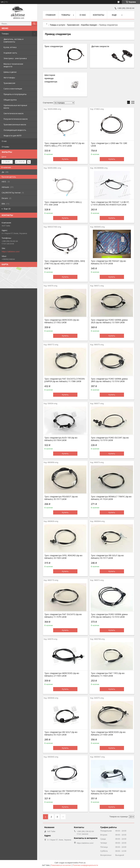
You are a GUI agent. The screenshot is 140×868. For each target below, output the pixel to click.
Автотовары (9, 78)
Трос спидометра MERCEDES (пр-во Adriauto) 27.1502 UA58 (62, 321)
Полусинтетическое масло (16, 119)
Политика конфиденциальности (85, 865)
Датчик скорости (100, 46)
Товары (5, 34)
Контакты (99, 15)
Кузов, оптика (10, 47)
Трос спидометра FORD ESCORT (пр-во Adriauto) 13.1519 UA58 (110, 439)
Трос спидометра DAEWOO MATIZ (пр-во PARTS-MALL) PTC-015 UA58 (64, 145)
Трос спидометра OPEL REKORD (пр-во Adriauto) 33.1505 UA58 (63, 557)
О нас (4, 141)
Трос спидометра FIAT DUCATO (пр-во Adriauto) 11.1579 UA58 (63, 616)
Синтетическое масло (14, 113)
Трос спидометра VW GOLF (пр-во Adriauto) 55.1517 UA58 (107, 557)
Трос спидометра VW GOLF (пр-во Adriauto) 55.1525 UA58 (61, 733)
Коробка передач (89, 25)
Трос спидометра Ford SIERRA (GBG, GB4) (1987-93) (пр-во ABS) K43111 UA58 (65, 262)
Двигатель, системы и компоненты (13, 40)
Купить (65, 159)
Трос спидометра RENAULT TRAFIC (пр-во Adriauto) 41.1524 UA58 (111, 498)
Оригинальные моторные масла (15, 107)
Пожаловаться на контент (61, 865)
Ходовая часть (10, 53)
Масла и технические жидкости (13, 65)
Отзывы (5, 147)
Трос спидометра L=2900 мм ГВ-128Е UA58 (109, 145)
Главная (51, 15)
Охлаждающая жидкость (15, 130)
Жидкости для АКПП (12, 136)
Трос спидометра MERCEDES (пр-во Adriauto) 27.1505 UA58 (62, 675)
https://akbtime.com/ (11, 251)
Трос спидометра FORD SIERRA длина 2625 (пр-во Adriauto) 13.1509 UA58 (109, 321)
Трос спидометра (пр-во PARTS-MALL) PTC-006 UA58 (63, 203)
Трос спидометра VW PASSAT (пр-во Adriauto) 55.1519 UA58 (108, 262)
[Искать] (34, 24)
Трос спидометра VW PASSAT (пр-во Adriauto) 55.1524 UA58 (108, 792)
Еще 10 (7, 209)
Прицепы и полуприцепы (15, 94)
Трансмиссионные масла (15, 124)
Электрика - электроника (15, 58)
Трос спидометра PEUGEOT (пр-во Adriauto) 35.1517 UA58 (61, 498)
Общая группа (10, 100)
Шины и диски (10, 72)
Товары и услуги (57, 25)
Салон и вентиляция (13, 89)
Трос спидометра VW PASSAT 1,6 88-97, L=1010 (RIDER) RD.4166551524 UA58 (110, 203)
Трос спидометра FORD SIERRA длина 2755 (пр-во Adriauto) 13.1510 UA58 (109, 616)
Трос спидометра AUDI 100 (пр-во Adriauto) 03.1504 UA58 (61, 439)
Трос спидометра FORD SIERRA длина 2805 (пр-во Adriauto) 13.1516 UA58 (109, 380)
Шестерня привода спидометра (51, 78)
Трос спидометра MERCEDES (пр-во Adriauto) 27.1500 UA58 (108, 733)
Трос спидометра (54, 46)
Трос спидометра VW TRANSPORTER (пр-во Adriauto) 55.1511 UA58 (64, 792)
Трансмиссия (9, 83)
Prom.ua (82, 863)
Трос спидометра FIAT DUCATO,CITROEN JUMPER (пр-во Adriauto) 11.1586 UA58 (64, 380)
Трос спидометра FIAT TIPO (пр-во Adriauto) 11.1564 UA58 (108, 675)
